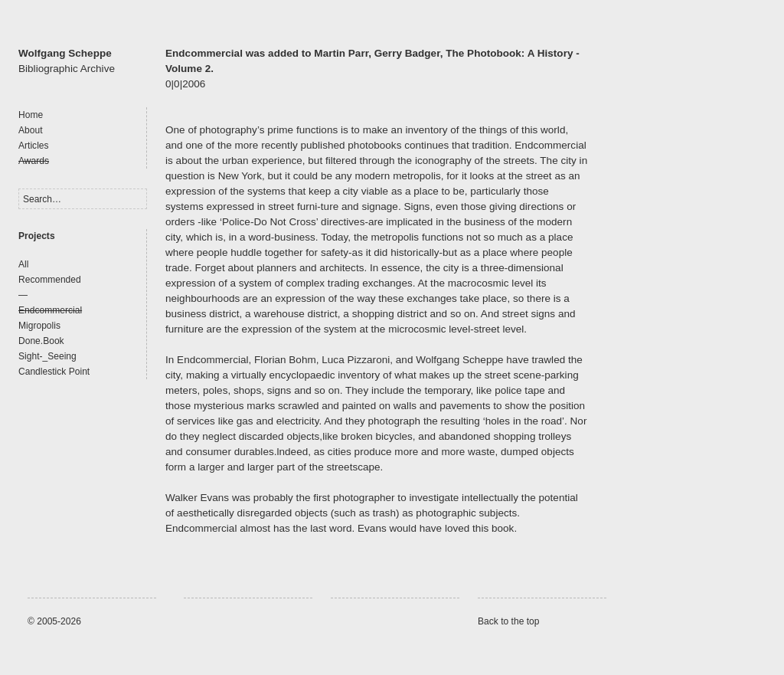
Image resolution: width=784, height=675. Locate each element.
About (31, 130)
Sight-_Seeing (47, 356)
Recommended (50, 280)
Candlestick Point (54, 372)
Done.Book (41, 341)
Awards (34, 161)
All (23, 264)
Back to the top (509, 621)
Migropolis (39, 326)
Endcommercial (50, 310)
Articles (34, 146)
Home (31, 115)
